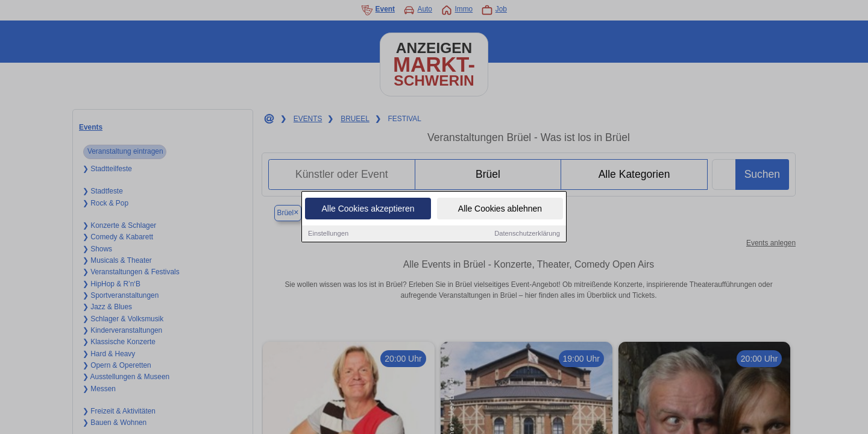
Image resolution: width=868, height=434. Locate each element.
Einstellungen (328, 233)
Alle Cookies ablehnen (500, 209)
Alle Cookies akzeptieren (368, 209)
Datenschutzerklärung (527, 233)
